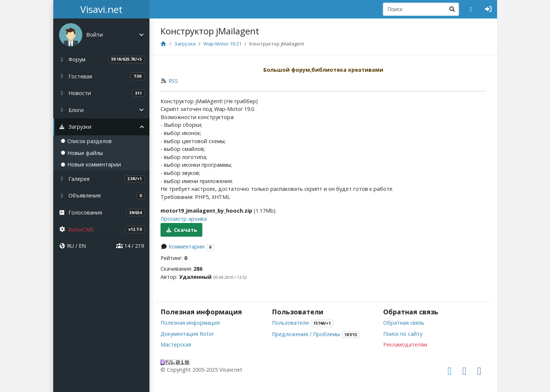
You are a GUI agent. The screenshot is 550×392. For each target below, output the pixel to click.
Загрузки (185, 44)
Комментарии (187, 246)
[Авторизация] (488, 9)
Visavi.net (101, 9)
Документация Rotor (187, 334)
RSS (173, 81)
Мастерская (176, 344)
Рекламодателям (405, 344)
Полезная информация (190, 323)
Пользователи (290, 323)
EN (82, 246)
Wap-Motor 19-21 (222, 44)
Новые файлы (82, 153)
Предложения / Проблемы (306, 334)
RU (70, 246)
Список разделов (86, 141)
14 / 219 (130, 246)
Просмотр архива (184, 219)
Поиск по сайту (403, 334)
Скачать (181, 230)
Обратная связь (404, 323)
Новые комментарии (91, 164)
